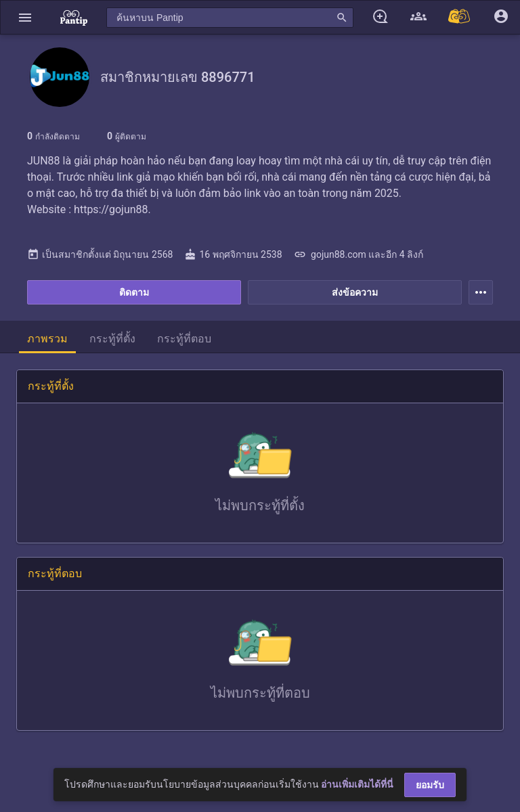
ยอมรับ (430, 785)
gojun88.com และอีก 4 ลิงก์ (359, 254)
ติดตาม (134, 292)
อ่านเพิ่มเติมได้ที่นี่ (357, 784)
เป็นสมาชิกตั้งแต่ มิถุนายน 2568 (100, 254)
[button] (25, 17)
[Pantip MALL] (460, 17)
